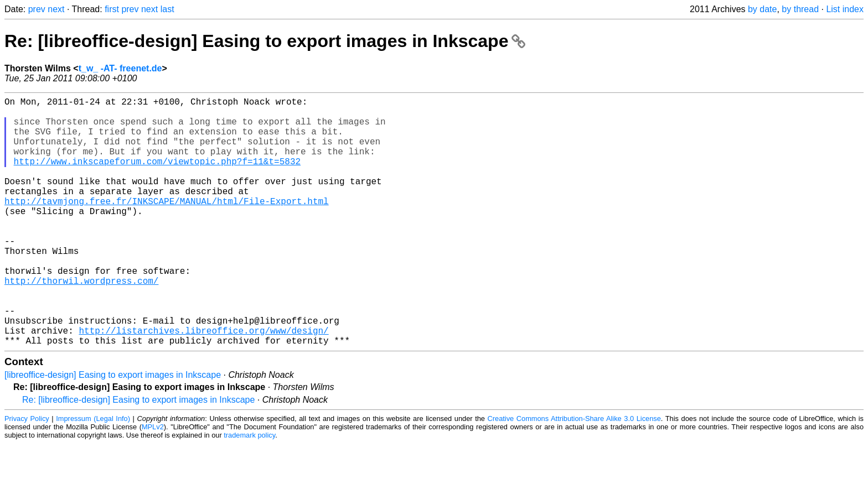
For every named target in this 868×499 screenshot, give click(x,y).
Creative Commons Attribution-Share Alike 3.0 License (574, 474)
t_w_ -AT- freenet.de (120, 68)
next (56, 9)
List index (845, 9)
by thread (800, 9)
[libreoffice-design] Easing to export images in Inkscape (113, 430)
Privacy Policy (27, 474)
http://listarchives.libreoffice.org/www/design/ (203, 383)
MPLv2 (153, 482)
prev (37, 9)
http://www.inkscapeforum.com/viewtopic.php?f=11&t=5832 (157, 176)
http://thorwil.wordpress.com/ (81, 323)
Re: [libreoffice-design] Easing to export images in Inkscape (265, 41)
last (167, 9)
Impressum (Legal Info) (93, 474)
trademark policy (249, 490)
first (112, 9)
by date (762, 9)
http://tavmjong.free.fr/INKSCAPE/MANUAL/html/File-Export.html (167, 225)
